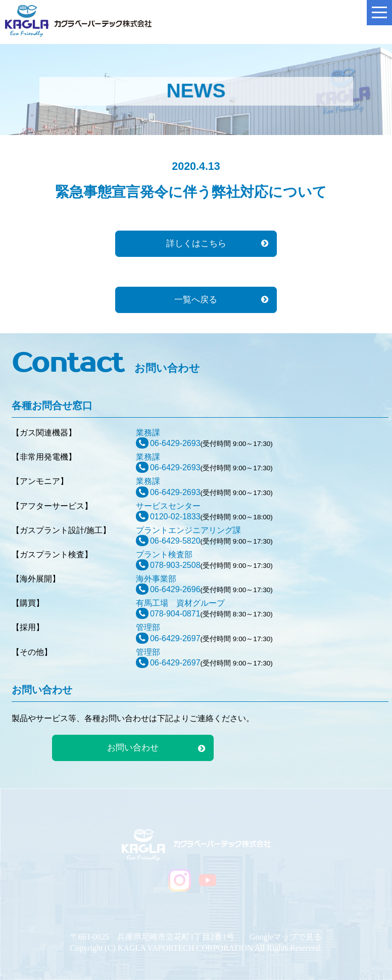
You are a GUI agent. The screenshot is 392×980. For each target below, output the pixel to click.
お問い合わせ (133, 748)
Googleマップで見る (286, 937)
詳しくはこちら (196, 243)
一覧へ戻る (196, 300)
